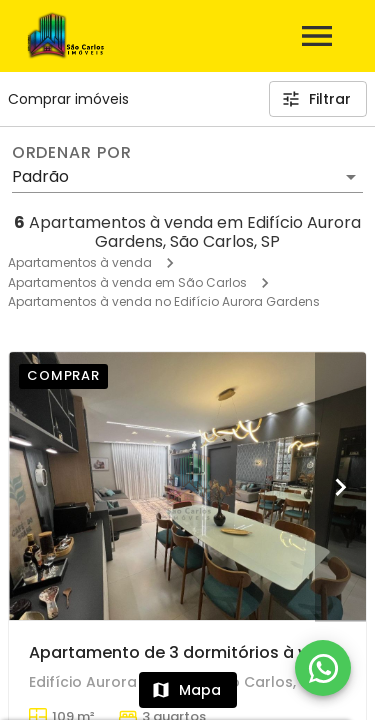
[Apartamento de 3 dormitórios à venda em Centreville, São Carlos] (187, 486)
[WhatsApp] (323, 668)
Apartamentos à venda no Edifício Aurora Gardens (164, 301)
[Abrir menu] (317, 36)
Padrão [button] (40, 176)
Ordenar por (72, 153)
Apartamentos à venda (80, 262)
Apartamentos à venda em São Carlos (127, 282)
